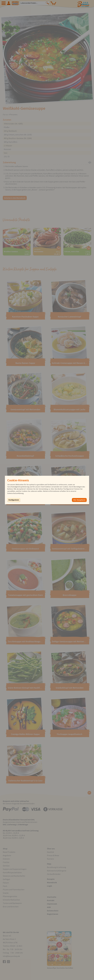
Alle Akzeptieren (79, 500)
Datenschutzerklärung (15, 493)
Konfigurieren (14, 500)
